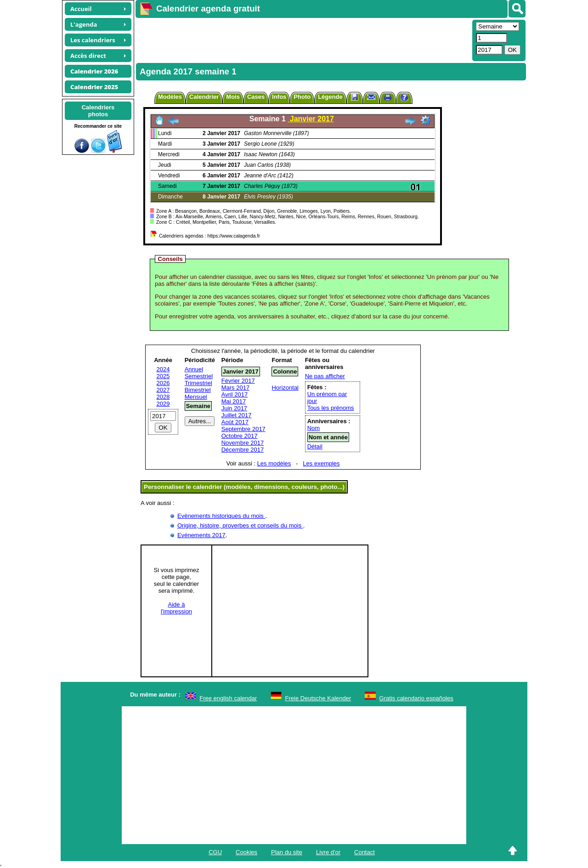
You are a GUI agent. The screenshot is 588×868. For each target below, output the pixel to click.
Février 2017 (238, 381)
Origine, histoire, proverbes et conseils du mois (240, 525)
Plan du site (287, 852)
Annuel (194, 369)
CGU (215, 852)
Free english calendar (228, 698)
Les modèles (274, 463)
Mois (233, 97)
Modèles (170, 97)
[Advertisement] (303, 40)
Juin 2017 (234, 408)
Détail (315, 446)
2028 (163, 397)
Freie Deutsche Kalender (318, 698)
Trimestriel (198, 383)
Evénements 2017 (201, 535)
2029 (163, 404)
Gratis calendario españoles (416, 698)
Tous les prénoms (331, 408)
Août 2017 (235, 422)
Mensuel (196, 397)
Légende (330, 97)
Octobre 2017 (240, 436)
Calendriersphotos (98, 111)
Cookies (246, 852)
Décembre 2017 (243, 450)
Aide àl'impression (176, 608)
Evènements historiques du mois (221, 516)
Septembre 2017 (243, 429)
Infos (279, 97)
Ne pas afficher (325, 376)
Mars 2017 (235, 388)
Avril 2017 (235, 394)
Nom (314, 428)
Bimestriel (198, 390)
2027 (163, 390)
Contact (365, 852)
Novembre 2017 (243, 443)
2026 (163, 383)
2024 (163, 369)
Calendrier (204, 97)
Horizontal (285, 388)
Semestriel (199, 376)
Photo (302, 97)
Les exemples (321, 463)
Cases (256, 97)
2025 (163, 376)
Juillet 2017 (237, 415)
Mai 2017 (234, 401)
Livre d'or (328, 852)
